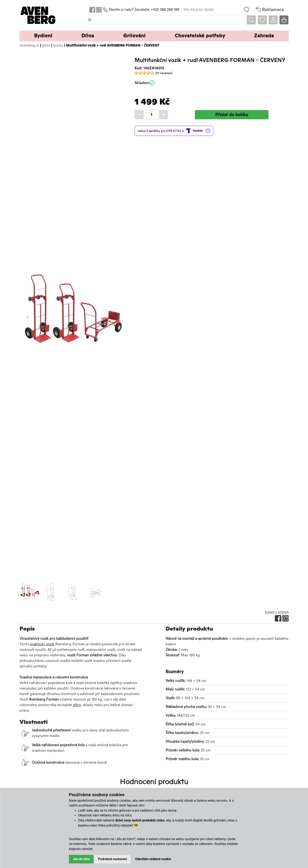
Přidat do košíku (232, 114)
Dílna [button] (88, 36)
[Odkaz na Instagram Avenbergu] (99, 10)
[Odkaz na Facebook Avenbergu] (92, 10)
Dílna (46, 45)
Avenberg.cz (29, 45)
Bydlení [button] (43, 36)
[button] (28, 317)
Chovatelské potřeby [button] (200, 36)
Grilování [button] (134, 36)
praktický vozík (42, 644)
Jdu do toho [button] (81, 859)
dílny (77, 705)
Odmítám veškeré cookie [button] (153, 859)
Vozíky (58, 45)
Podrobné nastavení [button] (112, 859)
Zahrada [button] (264, 36)
